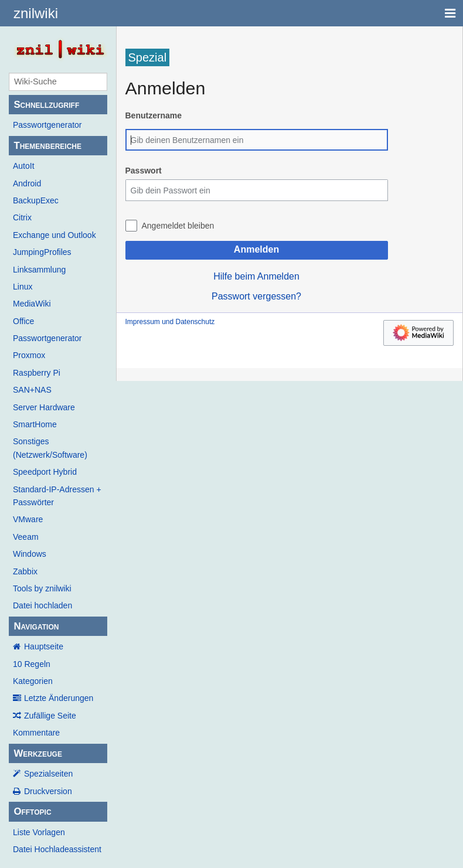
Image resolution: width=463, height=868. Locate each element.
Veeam (26, 537)
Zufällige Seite (50, 716)
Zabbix (25, 571)
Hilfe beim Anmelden (256, 276)
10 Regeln (32, 664)
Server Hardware (44, 407)
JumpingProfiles (42, 252)
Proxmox (29, 355)
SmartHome (35, 424)
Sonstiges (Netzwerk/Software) (50, 448)
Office (23, 321)
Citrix (22, 217)
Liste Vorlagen (39, 832)
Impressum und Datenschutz (170, 322)
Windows (30, 554)
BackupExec (36, 200)
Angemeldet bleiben (178, 226)
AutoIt (24, 166)
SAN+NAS (32, 390)
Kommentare (36, 733)
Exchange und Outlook (55, 235)
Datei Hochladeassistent (57, 849)
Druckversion (48, 791)
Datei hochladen (42, 605)
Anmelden (256, 249)
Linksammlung (39, 270)
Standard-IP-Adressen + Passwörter (57, 496)
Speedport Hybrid (45, 472)
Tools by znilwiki (42, 588)
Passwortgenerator (47, 125)
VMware (28, 519)
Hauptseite (44, 646)
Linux (23, 287)
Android (27, 183)
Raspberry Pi (37, 373)
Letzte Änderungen (59, 698)
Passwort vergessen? (256, 296)
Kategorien (33, 681)
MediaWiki (32, 304)
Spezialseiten (48, 774)
